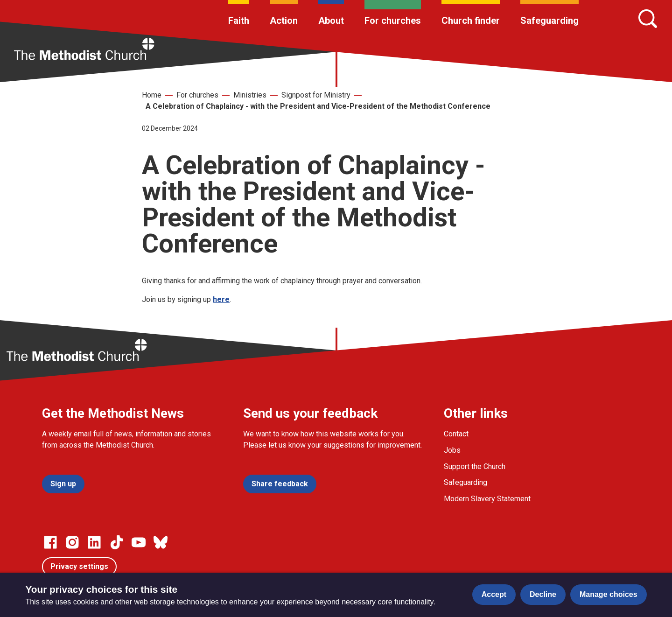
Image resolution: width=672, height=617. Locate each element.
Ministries (250, 95)
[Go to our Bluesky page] (161, 542)
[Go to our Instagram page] (72, 542)
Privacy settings (79, 566)
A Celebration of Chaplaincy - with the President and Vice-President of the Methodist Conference (318, 106)
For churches (393, 21)
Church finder (471, 21)
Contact (456, 434)
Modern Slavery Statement (487, 499)
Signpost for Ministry (316, 95)
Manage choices (609, 594)
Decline (543, 594)
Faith (239, 21)
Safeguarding (549, 21)
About (331, 21)
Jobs (452, 450)
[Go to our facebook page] (50, 542)
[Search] (648, 19)
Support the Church (475, 466)
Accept (494, 594)
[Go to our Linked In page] (94, 542)
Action (284, 21)
